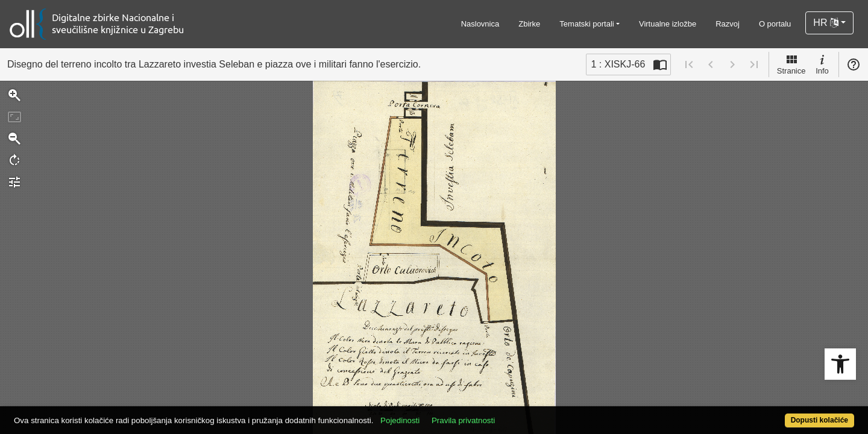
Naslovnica (480, 24)
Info (822, 64)
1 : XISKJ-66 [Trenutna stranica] (618, 64)
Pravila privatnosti (507, 414)
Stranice (791, 64)
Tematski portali (587, 24)
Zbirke (529, 24)
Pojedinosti (443, 414)
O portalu (775, 24)
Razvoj (728, 24)
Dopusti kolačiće (773, 414)
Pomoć (854, 64)
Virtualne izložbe (668, 24)
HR (826, 23)
